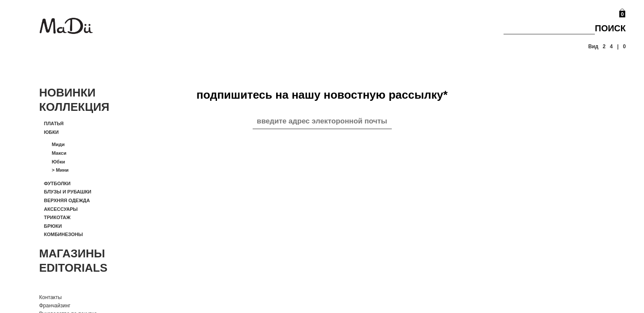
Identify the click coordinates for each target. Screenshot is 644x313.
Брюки (53, 226)
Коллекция (74, 107)
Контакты (50, 297)
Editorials (73, 268)
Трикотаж (57, 217)
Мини (60, 170)
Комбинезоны (63, 234)
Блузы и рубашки (68, 192)
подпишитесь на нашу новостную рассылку (322, 95)
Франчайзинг (55, 306)
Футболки (57, 183)
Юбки (51, 132)
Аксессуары (61, 209)
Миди (58, 144)
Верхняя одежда (67, 200)
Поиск (610, 28)
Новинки (67, 93)
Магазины (72, 253)
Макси (59, 153)
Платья (54, 123)
